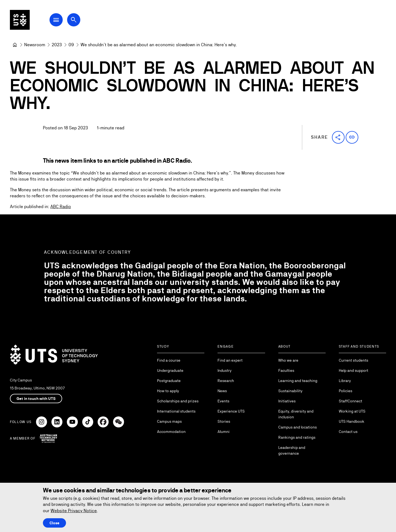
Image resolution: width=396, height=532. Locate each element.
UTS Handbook (352, 421)
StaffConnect (350, 401)
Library (345, 381)
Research (226, 381)
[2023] (57, 45)
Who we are (288, 360)
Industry (225, 370)
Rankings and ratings (297, 437)
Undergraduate (170, 370)
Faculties (286, 370)
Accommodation (171, 432)
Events (223, 401)
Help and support (354, 370)
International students (176, 411)
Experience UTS (231, 411)
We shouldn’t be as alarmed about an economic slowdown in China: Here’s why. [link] (159, 45)
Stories (224, 421)
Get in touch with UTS (36, 399)
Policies (346, 391)
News (222, 391)
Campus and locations (298, 427)
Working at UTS (352, 411)
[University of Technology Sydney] (15, 45)
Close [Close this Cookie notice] (54, 523)
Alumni (224, 432)
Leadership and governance (292, 450)
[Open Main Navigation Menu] (56, 20)
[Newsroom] (35, 45)
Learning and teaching (298, 381)
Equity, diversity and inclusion (296, 414)
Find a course (169, 360)
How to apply (168, 391)
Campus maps (169, 421)
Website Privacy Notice (74, 511)
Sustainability (290, 391)
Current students (354, 360)
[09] (71, 45)
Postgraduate (169, 381)
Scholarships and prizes (178, 401)
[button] (338, 137)
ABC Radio (61, 207)
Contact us (348, 432)
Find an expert (230, 360)
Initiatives (287, 401)
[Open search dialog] (74, 20)
